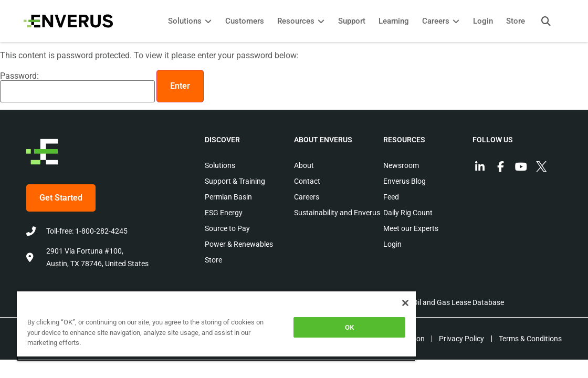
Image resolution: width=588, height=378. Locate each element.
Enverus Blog (405, 181)
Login (392, 244)
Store (213, 260)
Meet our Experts (411, 228)
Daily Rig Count (408, 213)
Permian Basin (228, 197)
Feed (391, 197)
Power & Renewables (239, 244)
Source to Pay (227, 228)
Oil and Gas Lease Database (458, 302)
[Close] (347, 303)
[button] (543, 21)
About (304, 165)
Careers (307, 197)
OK (300, 327)
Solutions (220, 165)
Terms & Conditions (530, 339)
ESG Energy (224, 213)
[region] (187, 326)
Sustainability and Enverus (337, 213)
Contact (307, 181)
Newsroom (401, 165)
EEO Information (394, 339)
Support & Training (235, 181)
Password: (77, 87)
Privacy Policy (460, 339)
